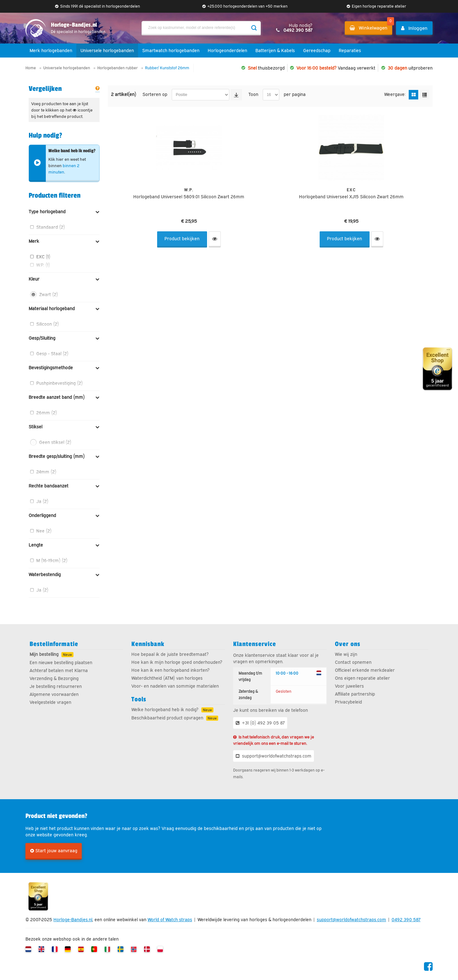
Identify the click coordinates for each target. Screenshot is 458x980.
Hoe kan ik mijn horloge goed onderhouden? (177, 662)
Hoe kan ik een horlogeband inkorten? (170, 670)
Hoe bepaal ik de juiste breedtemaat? (170, 654)
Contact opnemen (353, 662)
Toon (254, 94)
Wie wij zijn (346, 654)
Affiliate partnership (355, 694)
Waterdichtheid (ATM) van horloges (167, 678)
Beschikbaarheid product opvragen (167, 718)
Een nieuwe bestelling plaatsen (61, 663)
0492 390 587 (406, 920)
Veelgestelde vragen (50, 702)
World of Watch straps (170, 920)
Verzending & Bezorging (54, 678)
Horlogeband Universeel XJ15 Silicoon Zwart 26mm (351, 197)
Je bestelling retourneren (56, 686)
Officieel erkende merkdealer (365, 670)
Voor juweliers (349, 686)
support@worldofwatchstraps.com (274, 756)
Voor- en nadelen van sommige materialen (175, 686)
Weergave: (396, 94)
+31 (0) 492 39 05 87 (260, 723)
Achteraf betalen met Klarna (59, 670)
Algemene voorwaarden (54, 694)
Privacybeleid (348, 702)
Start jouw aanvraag (54, 851)
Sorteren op (156, 94)
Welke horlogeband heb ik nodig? (165, 710)
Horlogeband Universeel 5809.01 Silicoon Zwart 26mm (189, 197)
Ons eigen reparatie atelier (362, 678)
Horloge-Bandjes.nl (73, 920)
